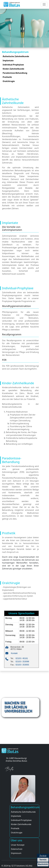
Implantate (8, 61)
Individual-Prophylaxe (13, 65)
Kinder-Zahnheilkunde (13, 69)
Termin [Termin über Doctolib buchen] (43, 860)
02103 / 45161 (22, 658)
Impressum (16, 853)
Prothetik (7, 77)
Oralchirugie (9, 81)
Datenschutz (17, 849)
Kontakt (14, 653)
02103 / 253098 (22, 662)
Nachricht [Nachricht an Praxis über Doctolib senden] (43, 864)
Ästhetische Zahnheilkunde (16, 56)
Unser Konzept (18, 845)
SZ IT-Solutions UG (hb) (22, 866)
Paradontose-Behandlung (15, 73)
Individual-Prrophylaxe (21, 820)
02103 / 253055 (22, 665)
